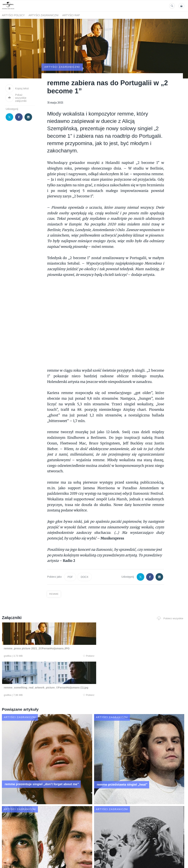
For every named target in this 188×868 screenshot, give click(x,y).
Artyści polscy (13, 15)
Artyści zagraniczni (43, 15)
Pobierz (38, 646)
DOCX (84, 567)
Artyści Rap (71, 15)
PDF (70, 567)
